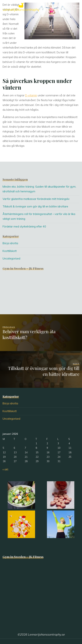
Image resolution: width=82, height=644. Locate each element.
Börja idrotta (10, 243)
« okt (5, 469)
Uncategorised (11, 259)
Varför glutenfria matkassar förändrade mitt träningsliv (36, 199)
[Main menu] (76, 7)
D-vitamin (31, 96)
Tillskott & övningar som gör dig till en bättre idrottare (35, 207)
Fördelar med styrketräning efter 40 (24, 227)
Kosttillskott (10, 251)
